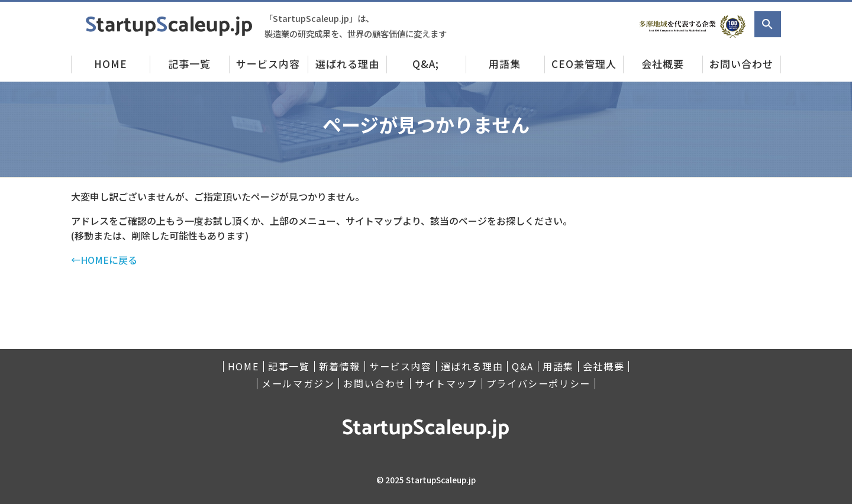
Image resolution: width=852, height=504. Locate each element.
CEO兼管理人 (584, 64)
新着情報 (340, 366)
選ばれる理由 (347, 64)
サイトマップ (446, 384)
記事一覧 (189, 64)
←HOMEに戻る (104, 260)
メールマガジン (298, 384)
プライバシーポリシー (538, 384)
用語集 (505, 64)
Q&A (523, 366)
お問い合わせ (741, 64)
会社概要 (663, 64)
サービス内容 (268, 64)
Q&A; (426, 64)
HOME (111, 64)
